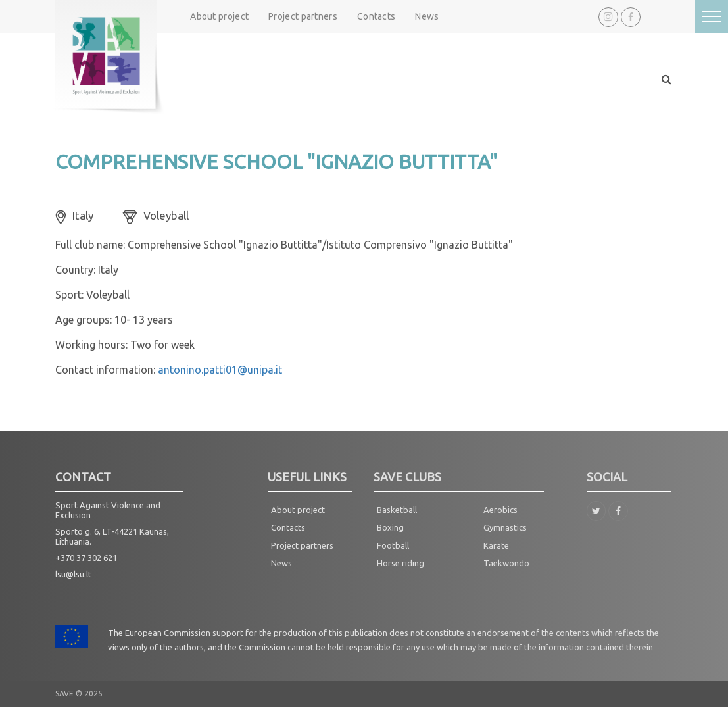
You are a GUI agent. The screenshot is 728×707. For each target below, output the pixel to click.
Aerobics (500, 510)
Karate (496, 545)
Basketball (397, 510)
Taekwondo (506, 563)
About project (219, 16)
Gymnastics (505, 527)
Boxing (390, 527)
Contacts (376, 16)
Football (393, 545)
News (427, 16)
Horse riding (400, 563)
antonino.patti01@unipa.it (220, 370)
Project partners (303, 16)
